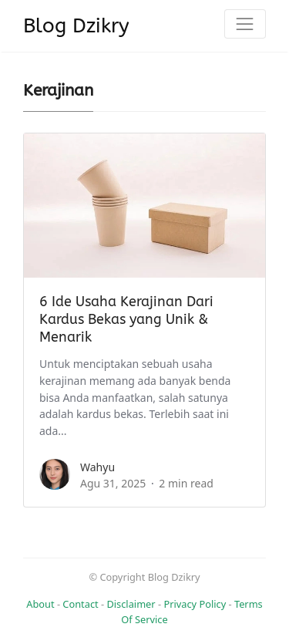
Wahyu (97, 467)
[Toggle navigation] (245, 24)
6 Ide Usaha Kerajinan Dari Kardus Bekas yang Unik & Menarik (126, 320)
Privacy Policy (195, 604)
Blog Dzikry (76, 26)
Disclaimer (131, 604)
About (40, 604)
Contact (80, 604)
